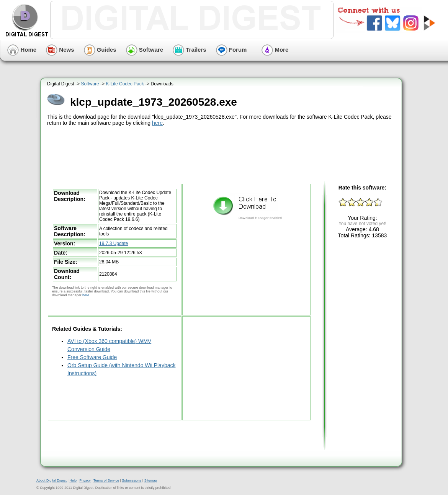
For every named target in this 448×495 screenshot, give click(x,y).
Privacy (85, 480)
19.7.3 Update (114, 243)
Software (145, 50)
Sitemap (151, 480)
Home (22, 50)
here (157, 123)
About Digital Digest (52, 480)
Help (73, 480)
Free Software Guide (92, 357)
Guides (100, 50)
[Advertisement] (222, 154)
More (275, 50)
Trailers (190, 50)
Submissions (132, 480)
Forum (231, 50)
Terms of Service (106, 480)
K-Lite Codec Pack (125, 84)
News (60, 50)
